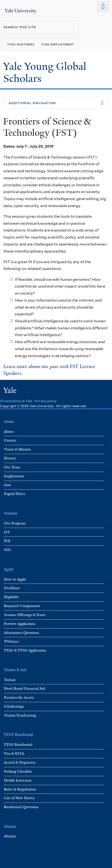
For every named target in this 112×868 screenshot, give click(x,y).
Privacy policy (46, 401)
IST (7, 532)
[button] (56, 103)
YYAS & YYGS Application (25, 650)
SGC (8, 550)
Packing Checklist (18, 771)
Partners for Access (19, 698)
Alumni (10, 836)
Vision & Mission (17, 449)
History (10, 458)
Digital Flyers (14, 494)
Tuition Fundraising (20, 715)
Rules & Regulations (20, 789)
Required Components (22, 606)
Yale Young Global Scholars (45, 72)
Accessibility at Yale (16, 401)
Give (7, 485)
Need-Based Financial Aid (25, 689)
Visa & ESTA (14, 754)
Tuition (10, 680)
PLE (7, 541)
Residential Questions (21, 807)
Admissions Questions (22, 633)
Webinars (11, 641)
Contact (10, 440)
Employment (14, 476)
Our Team (12, 467)
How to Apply (15, 579)
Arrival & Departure (20, 763)
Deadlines (12, 588)
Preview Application (20, 624)
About (9, 432)
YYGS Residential (18, 745)
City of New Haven (19, 798)
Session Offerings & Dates (25, 615)
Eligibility (11, 597)
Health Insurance (18, 780)
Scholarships (14, 706)
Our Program (15, 523)
